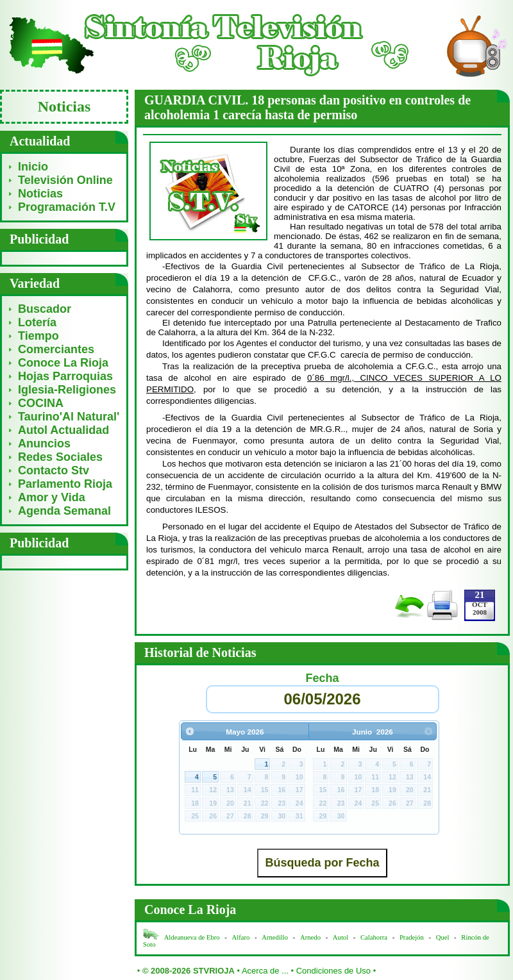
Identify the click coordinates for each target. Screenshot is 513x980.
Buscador (45, 309)
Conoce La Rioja (63, 363)
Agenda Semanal (64, 511)
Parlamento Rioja (65, 484)
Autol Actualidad (63, 430)
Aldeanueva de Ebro (192, 937)
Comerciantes (56, 349)
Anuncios (44, 444)
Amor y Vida (52, 497)
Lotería (37, 322)
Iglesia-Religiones (67, 390)
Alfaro (241, 937)
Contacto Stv (54, 470)
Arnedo (310, 937)
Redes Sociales (60, 457)
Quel (443, 937)
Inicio (33, 167)
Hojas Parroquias (65, 376)
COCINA (41, 403)
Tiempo (38, 336)
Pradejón (412, 937)
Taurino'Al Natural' (69, 417)
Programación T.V (67, 207)
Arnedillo (275, 937)
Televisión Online (65, 180)
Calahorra (374, 937)
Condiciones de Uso (333, 971)
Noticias (40, 194)
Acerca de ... (265, 971)
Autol (341, 937)
